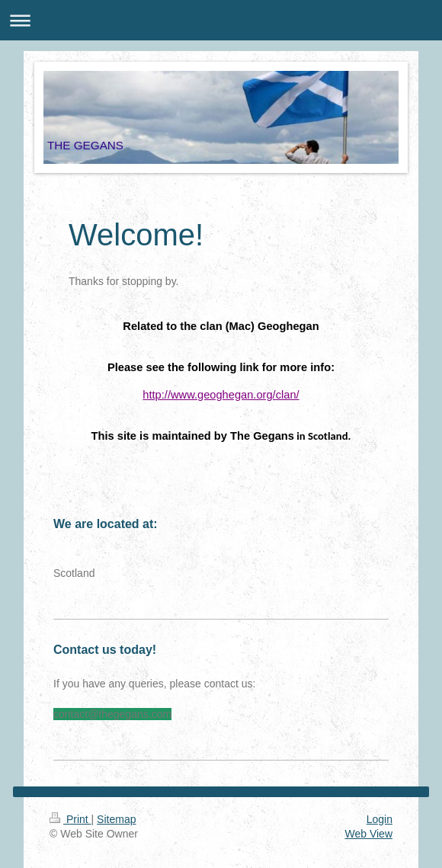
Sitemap (116, 819)
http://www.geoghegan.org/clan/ (221, 395)
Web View (368, 834)
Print (70, 819)
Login (380, 819)
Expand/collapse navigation (221, 20)
